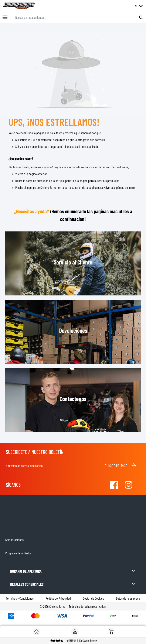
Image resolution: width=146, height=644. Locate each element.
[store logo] (19, 6)
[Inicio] (111, 632)
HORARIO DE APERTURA (73, 571)
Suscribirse (121, 466)
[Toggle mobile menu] (5, 17)
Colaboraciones (14, 540)
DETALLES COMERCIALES (73, 584)
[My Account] (75, 632)
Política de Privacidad (58, 598)
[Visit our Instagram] (129, 485)
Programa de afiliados (18, 553)
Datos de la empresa (128, 598)
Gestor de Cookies (93, 598)
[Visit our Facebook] (114, 485)
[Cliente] (36, 632)
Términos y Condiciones (20, 598)
